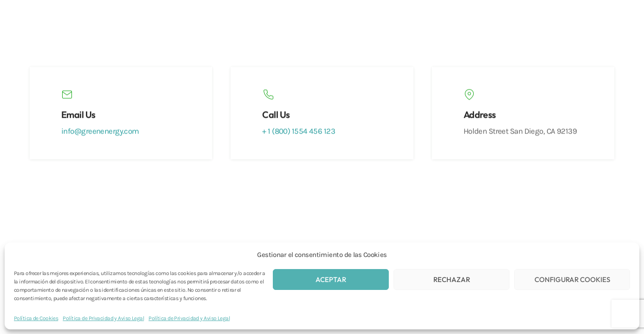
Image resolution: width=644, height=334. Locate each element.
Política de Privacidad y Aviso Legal (103, 318)
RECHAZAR (452, 279)
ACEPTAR (331, 279)
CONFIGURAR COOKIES (572, 279)
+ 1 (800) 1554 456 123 (299, 132)
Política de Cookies (36, 318)
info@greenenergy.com (100, 132)
